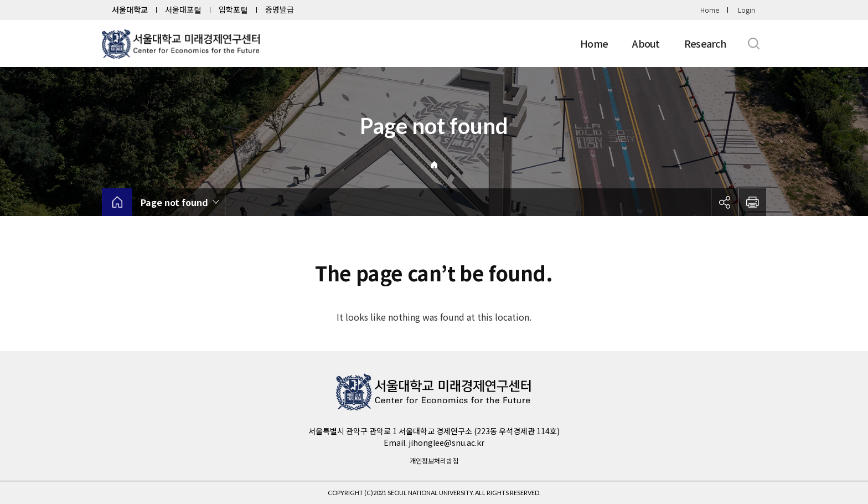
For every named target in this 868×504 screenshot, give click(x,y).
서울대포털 (183, 9)
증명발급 (280, 9)
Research (705, 43)
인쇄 (752, 202)
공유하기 (725, 202)
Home (710, 10)
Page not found (174, 202)
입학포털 (233, 9)
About (646, 43)
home (117, 202)
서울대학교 (130, 9)
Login (746, 10)
